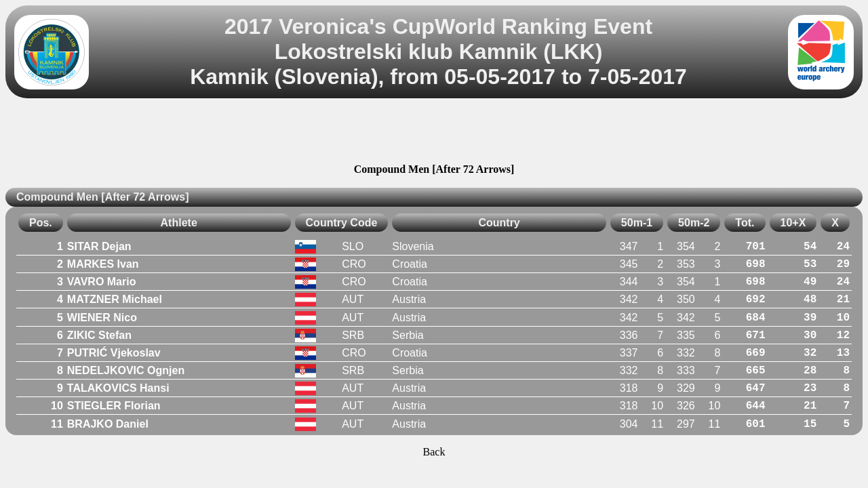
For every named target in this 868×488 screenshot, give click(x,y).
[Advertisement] (434, 133)
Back (434, 452)
